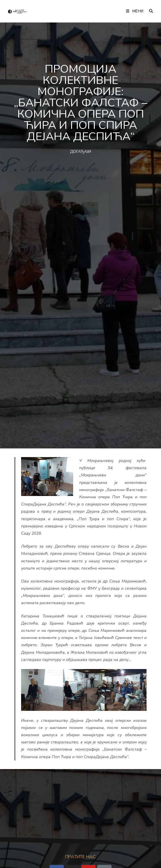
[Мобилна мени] (135, 11)
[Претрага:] (149, 11)
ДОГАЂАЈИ (80, 152)
